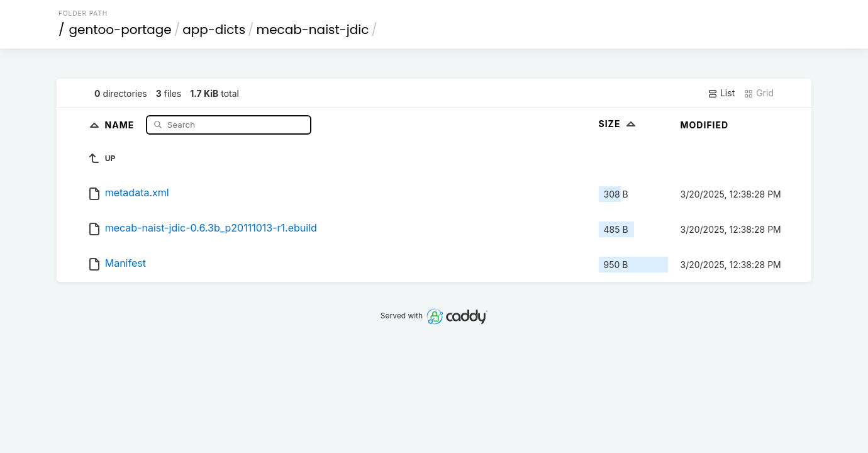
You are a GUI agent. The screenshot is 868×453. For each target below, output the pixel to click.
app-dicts (214, 30)
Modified (705, 125)
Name (121, 124)
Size (619, 124)
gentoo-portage (120, 30)
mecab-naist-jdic (313, 30)
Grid (759, 93)
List (721, 93)
